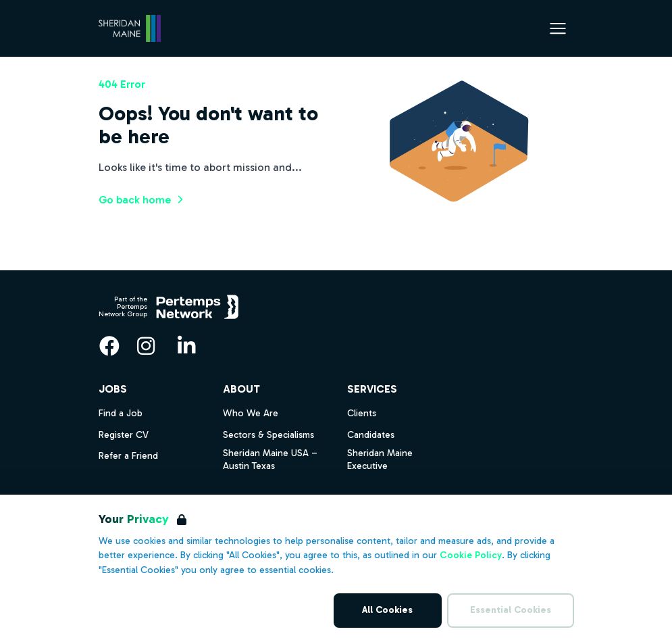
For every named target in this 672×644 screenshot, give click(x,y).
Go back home (143, 199)
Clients (362, 413)
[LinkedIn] (186, 346)
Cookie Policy (471, 555)
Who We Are (251, 413)
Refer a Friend (128, 456)
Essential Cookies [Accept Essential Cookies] (511, 610)
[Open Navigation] (558, 28)
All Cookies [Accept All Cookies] (387, 610)
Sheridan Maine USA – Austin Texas (270, 460)
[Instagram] (146, 346)
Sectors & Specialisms (268, 435)
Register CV (124, 435)
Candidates (371, 435)
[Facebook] (109, 346)
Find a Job (121, 413)
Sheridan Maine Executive (380, 460)
